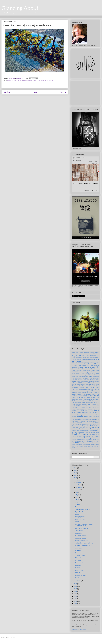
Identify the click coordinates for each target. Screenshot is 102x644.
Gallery (77, 514)
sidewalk (74, 430)
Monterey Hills (95, 404)
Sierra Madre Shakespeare (89, 430)
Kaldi (83, 393)
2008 (76, 604)
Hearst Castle (83, 386)
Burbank (87, 364)
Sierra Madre (80, 430)
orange (94, 412)
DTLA (95, 373)
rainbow (77, 421)
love (75, 401)
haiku (87, 384)
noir (83, 409)
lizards (89, 397)
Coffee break (92, 367)
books (88, 362)
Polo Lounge (75, 420)
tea (87, 440)
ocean (83, 411)
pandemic (84, 414)
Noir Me (78, 573)
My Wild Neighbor (80, 519)
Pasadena (92, 414)
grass (98, 383)
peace (98, 414)
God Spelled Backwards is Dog (84, 543)
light (95, 396)
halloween (92, 384)
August (78, 490)
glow (85, 383)
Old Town (94, 411)
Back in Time (79, 570)
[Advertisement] (86, 92)
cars (88, 365)
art (80, 356)
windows (90, 446)
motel (85, 406)
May (77, 495)
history (97, 386)
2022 (76, 471)
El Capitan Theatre (93, 375)
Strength (78, 504)
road (85, 423)
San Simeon (79, 427)
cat (98, 365)
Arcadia (88, 354)
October (78, 485)
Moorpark (81, 406)
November (79, 483)
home (92, 387)
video (74, 445)
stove (73, 438)
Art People (78, 550)
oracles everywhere (87, 412)
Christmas (80, 367)
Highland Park (91, 386)
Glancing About (20, 8)
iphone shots (95, 391)
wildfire (81, 446)
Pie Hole (83, 418)
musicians (88, 407)
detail (73, 372)
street (48, 81)
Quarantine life (95, 420)
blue (83, 362)
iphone (89, 391)
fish (83, 378)
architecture (95, 354)
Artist (77, 502)
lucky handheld (85, 401)
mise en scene (83, 404)
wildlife (85, 446)
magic (94, 401)
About (13, 16)
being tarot (92, 357)
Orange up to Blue (81, 538)
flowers (86, 378)
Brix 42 (95, 362)
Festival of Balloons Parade (92, 377)
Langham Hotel (95, 394)
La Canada (95, 393)
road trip (89, 423)
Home (6, 16)
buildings (75, 364)
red (98, 421)
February (78, 581)
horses (97, 388)
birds (90, 360)
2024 (76, 468)
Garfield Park (80, 381)
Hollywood (75, 387)
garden (74, 381)
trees (52, 81)
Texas (98, 440)
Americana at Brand (89, 352)
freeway (80, 380)
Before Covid (86, 357)
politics (98, 418)
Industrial (74, 391)
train (73, 443)
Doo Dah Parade (95, 372)
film (81, 378)
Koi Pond (90, 393)
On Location (79, 533)
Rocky (93, 423)
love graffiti (79, 401)
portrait (83, 420)
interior (79, 391)
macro (91, 401)
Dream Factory (90, 373)
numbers (79, 411)
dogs (89, 372)
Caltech (84, 365)
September (79, 487)
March (78, 500)
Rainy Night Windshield (82, 541)
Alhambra (81, 352)
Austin (77, 357)
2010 (76, 599)
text (73, 441)
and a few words (28, 16)
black (93, 360)
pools (80, 420)
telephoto (90, 440)
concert (88, 369)
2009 (76, 601)
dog (87, 372)
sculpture (74, 429)
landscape (89, 394)
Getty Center (92, 381)
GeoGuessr (86, 381)
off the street (88, 411)
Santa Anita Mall (87, 427)
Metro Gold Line (95, 402)
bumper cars (81, 364)
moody (74, 406)
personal (86, 416)
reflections (74, 423)
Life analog (90, 396)
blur (85, 362)
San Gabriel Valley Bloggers (79, 426)
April (77, 497)
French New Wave (88, 380)
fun (94, 380)
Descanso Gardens (95, 370)
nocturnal (78, 409)
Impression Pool (80, 548)
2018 (76, 584)
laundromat (80, 396)
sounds (97, 432)
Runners (78, 568)
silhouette (75, 432)
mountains (94, 406)
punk (90, 420)
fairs (80, 377)
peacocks (74, 416)
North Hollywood (88, 409)
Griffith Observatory (80, 384)
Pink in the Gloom (80, 563)
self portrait (81, 429)
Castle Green (93, 365)
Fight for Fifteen (76, 378)
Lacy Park (82, 394)
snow (94, 432)
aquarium (79, 354)
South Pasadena (42, 81)
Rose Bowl (78, 424)
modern (30, 81)
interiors (84, 391)
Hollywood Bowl (84, 388)
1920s (77, 522)
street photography (88, 438)
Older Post (63, 92)
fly (89, 378)
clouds (85, 367)
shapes (97, 429)
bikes (86, 360)
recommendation (93, 421)
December (79, 480)
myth (93, 407)
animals (74, 354)
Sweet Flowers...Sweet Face (83, 509)
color (97, 367)
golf (88, 383)
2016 (76, 589)
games (98, 380)
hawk (77, 386)
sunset (74, 440)
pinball (87, 418)
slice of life (89, 432)
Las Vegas (75, 396)
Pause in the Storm (81, 575)
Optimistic (78, 565)
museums (82, 407)
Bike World (78, 558)
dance (80, 370)
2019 (76, 478)
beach (81, 357)
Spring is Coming (80, 555)
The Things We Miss (89, 441)
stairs (94, 434)
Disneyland (83, 372)
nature (74, 409)
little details (25, 81)
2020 (76, 475)
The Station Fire (79, 441)
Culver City (75, 370)
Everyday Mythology (81, 536)
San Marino (90, 426)
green (73, 384)
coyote (98, 369)
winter (95, 446)
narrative (97, 407)
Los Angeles (88, 399)
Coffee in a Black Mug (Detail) (84, 545)
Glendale (81, 383)
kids (86, 393)
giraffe (76, 383)
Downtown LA (78, 373)
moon (77, 406)
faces (77, 377)
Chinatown (75, 367)
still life (77, 436)
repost (79, 423)
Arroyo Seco (75, 356)
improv (93, 389)
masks (84, 402)
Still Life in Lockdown (85, 436)
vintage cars (82, 445)
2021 (76, 473)
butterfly (91, 364)
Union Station (96, 443)
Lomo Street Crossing (81, 528)
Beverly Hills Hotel (80, 360)
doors (73, 373)
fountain (95, 378)
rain (73, 421)
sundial (97, 438)
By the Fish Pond (80, 512)
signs (98, 430)
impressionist (87, 389)
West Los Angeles (95, 445)
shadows (92, 429)
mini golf (77, 404)
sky (84, 432)
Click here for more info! (79, 629)
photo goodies (96, 416)
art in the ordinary (16, 81)
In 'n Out (97, 389)
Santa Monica (95, 427)
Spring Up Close (80, 517)
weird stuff (88, 445)
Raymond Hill (84, 421)
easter (79, 375)
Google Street (93, 383)
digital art (77, 372)
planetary (91, 418)
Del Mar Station (86, 370)
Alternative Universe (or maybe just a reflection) (84, 525)
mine (73, 404)
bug (98, 362)
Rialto (82, 423)
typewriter (82, 443)
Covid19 (93, 369)
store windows (95, 436)
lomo (98, 397)
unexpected (88, 443)
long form (81, 399)
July (77, 492)
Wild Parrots (75, 446)
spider (90, 434)
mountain (89, 406)
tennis (94, 440)
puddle (35, 81)
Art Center (84, 356)
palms (79, 414)
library (85, 396)
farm (83, 377)
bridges (92, 362)
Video (19, 16)
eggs (86, 375)
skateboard (80, 432)
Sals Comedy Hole (95, 424)
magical (77, 402)
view (77, 445)
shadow (87, 429)
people (80, 416)
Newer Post (7, 92)
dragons (84, 373)
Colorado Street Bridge (79, 369)
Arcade (84, 354)
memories (88, 402)
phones (91, 416)
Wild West (78, 560)
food (91, 378)
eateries (82, 375)
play (95, 418)
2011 (76, 596)
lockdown (93, 397)
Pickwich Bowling (76, 418)
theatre (97, 441)
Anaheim (97, 352)
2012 (76, 594)
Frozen (77, 578)
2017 (76, 586)
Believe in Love (80, 507)
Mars (80, 402)
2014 (76, 591)
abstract (9, 81)
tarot (84, 440)
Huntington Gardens (78, 389)
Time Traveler (79, 531)
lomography (75, 399)
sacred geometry (85, 424)
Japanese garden (77, 393)
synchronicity (80, 440)
